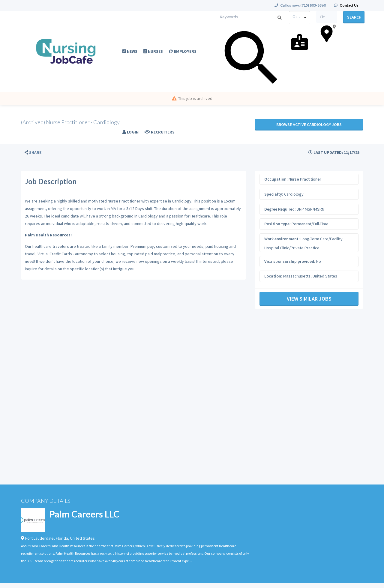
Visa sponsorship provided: (290, 261)
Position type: (277, 224)
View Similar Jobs (309, 299)
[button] (33, 153)
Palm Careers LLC (84, 514)
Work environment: (282, 239)
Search (354, 17)
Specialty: (274, 194)
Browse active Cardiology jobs (309, 124)
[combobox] (300, 18)
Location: (273, 276)
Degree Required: (280, 209)
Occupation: (276, 179)
